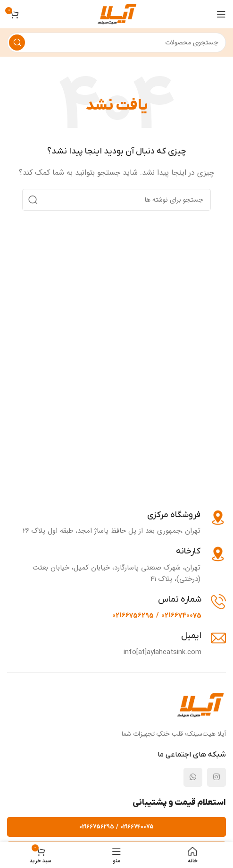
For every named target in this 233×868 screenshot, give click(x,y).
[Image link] (200, 705)
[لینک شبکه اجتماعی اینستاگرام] (216, 777)
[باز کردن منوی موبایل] (221, 14)
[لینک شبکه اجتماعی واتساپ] (193, 777)
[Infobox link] (124, 523)
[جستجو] (116, 43)
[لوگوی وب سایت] (117, 14)
